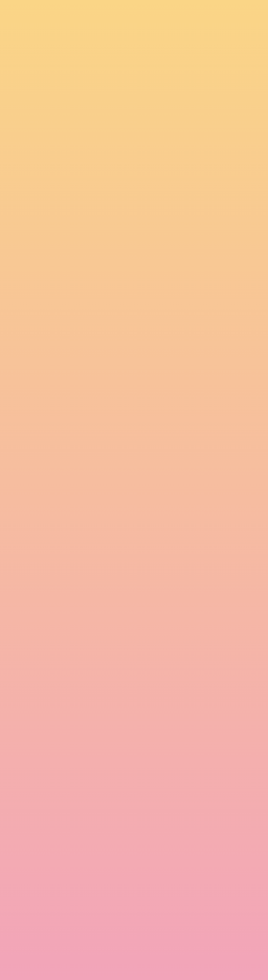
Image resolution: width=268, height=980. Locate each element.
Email (144, 908)
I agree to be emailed (85, 937)
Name (61, 908)
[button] (202, 12)
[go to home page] (40, 28)
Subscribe (70, 964)
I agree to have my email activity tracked (106, 947)
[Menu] (246, 12)
